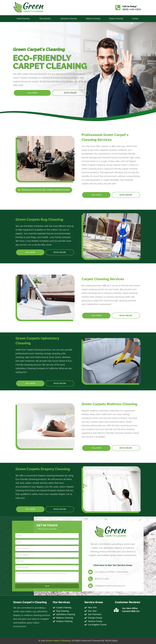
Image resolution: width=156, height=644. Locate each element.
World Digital (111, 641)
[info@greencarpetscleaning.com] (90, 586)
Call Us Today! (130, 6)
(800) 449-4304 (132, 9)
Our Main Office (130, 608)
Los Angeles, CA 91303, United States (111, 572)
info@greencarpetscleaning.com (110, 586)
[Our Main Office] (116, 610)
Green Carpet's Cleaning (58, 641)
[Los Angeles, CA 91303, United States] (90, 572)
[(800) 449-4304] (90, 579)
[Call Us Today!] (118, 8)
